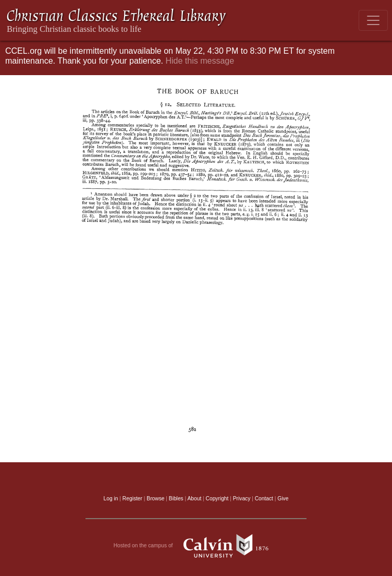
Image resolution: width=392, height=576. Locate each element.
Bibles (176, 499)
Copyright (217, 499)
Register (132, 499)
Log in (111, 499)
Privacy (242, 499)
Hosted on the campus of (196, 546)
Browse (155, 499)
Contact (264, 499)
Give (283, 499)
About (194, 499)
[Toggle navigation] (373, 20)
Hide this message (200, 61)
